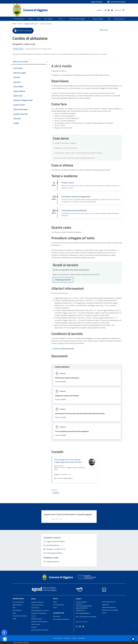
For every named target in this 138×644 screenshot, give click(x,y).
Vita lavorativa (35, 608)
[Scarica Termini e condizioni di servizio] (63, 349)
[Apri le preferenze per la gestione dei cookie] (5, 639)
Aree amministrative (18, 602)
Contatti (79, 599)
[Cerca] (124, 10)
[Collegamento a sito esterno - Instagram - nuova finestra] (109, 10)
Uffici (14, 608)
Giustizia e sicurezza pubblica (39, 622)
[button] (116, 2)
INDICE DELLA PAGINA (20, 62)
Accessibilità (81, 638)
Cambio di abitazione (46, 24)
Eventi (55, 608)
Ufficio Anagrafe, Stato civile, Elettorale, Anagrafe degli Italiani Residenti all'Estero (68, 461)
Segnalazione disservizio (109, 607)
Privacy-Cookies (58, 638)
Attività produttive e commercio (40, 610)
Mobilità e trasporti (36, 619)
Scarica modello (60, 382)
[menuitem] (60, 19)
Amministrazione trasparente (61, 619)
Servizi (20, 24)
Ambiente (34, 627)
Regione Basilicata (97, 2)
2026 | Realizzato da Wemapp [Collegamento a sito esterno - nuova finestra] (21, 643)
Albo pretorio (57, 616)
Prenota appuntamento (109, 602)
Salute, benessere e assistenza (40, 630)
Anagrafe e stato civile (31, 24)
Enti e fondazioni (17, 610)
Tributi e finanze (36, 624)
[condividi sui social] (104, 30)
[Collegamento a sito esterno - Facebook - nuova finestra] (105, 10)
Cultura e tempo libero (37, 605)
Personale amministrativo (20, 616)
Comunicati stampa (59, 605)
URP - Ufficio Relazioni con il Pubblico (86, 617)
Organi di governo (17, 605)
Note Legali (67, 638)
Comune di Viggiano (35, 10)
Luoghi (14, 619)
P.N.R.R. (104, 613)
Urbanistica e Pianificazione (39, 613)
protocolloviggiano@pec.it (83, 613)
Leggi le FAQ (105, 604)
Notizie (55, 602)
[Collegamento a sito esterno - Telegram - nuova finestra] (112, 10)
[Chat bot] (133, 639)
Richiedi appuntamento (63, 280)
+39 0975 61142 (80, 610)
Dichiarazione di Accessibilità (110, 610)
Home (14, 24)
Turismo (33, 616)
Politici (14, 613)
